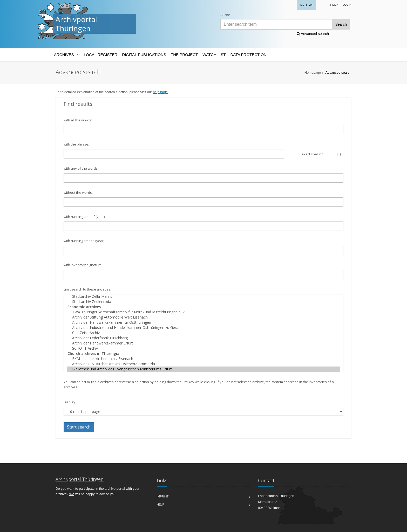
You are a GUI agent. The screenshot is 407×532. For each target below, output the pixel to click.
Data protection (248, 55)
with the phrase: (76, 144)
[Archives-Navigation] (67, 55)
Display (69, 402)
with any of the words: (81, 168)
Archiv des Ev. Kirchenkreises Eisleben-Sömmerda (203, 364)
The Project (184, 55)
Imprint (163, 496)
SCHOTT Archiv (203, 348)
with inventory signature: (83, 265)
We (72, 494)
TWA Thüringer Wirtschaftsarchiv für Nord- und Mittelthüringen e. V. (203, 312)
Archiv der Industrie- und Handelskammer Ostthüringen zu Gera (203, 328)
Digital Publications (144, 55)
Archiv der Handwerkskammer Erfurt (203, 343)
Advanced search (313, 34)
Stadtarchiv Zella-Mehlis (203, 296)
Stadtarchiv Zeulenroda (203, 302)
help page (160, 92)
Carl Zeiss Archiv (203, 333)
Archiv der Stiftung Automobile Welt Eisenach (203, 317)
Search (341, 24)
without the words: (78, 192)
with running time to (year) (84, 241)
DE (302, 5)
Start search (79, 427)
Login (347, 5)
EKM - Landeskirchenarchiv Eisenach (203, 359)
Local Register (101, 55)
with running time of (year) (84, 217)
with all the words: (78, 120)
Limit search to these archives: (87, 289)
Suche (225, 15)
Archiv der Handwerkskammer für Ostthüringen (203, 322)
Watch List (214, 55)
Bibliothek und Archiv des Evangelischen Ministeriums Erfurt (203, 369)
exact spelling (312, 154)
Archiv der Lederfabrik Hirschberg (203, 338)
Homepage (313, 72)
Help (334, 5)
